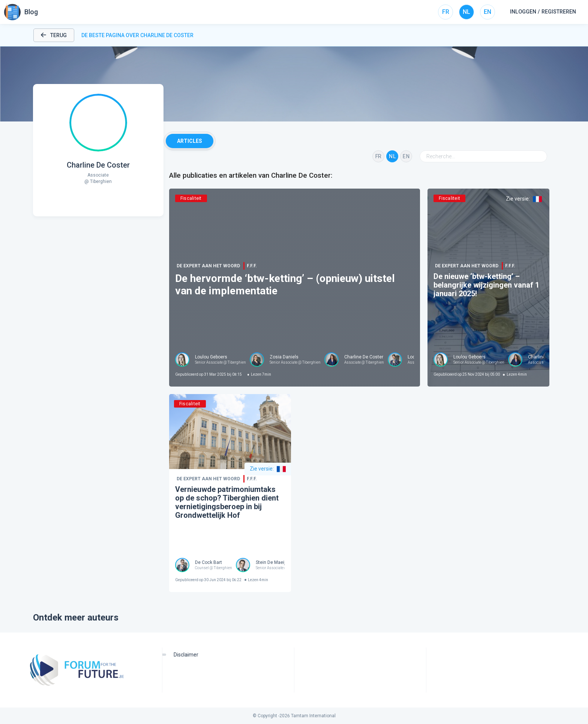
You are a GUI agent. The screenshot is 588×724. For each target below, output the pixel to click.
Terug (54, 35)
